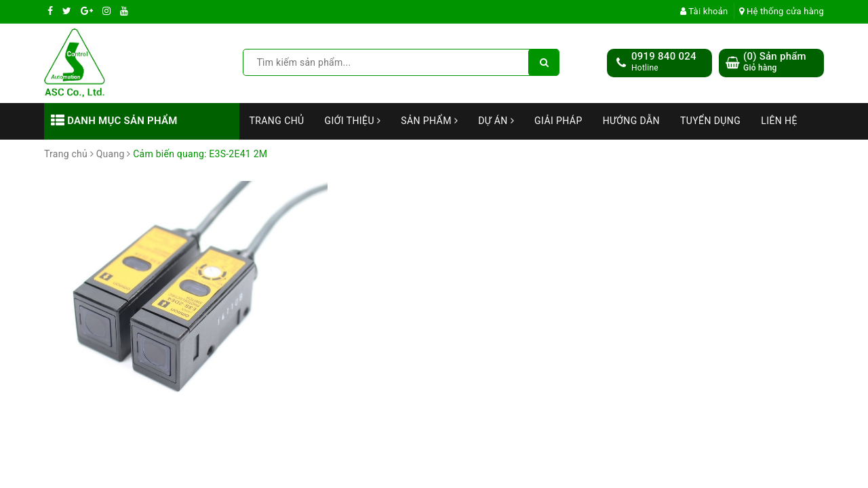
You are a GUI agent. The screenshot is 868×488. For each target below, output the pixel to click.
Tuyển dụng (710, 121)
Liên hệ (779, 121)
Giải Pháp (558, 121)
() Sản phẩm (775, 62)
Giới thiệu (353, 121)
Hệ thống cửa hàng (782, 11)
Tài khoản (704, 11)
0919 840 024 (664, 56)
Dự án (496, 121)
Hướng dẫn (631, 121)
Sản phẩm (429, 121)
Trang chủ (277, 121)
